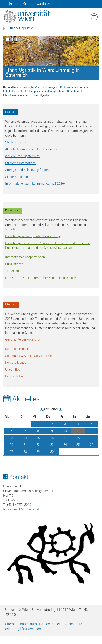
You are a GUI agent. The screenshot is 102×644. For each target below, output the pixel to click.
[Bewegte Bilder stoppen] (19, 39)
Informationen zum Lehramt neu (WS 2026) (35, 184)
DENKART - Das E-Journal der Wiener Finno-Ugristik (41, 278)
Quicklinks (44, 4)
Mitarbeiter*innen (17, 349)
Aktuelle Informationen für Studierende (32, 149)
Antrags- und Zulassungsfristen (27, 170)
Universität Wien (32, 87)
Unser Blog (13, 370)
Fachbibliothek (15, 376)
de (8, 4)
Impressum (28, 624)
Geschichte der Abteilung (22, 339)
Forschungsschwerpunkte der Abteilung (33, 236)
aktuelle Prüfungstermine (22, 156)
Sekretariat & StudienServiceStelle (29, 356)
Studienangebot (16, 142)
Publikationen (15, 264)
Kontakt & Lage (16, 363)
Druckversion (31, 629)
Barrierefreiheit (50, 624)
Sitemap (11, 624)
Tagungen (12, 271)
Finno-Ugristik (20, 28)
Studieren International (21, 163)
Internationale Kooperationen (25, 257)
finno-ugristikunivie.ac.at (21, 509)
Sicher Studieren (17, 177)
